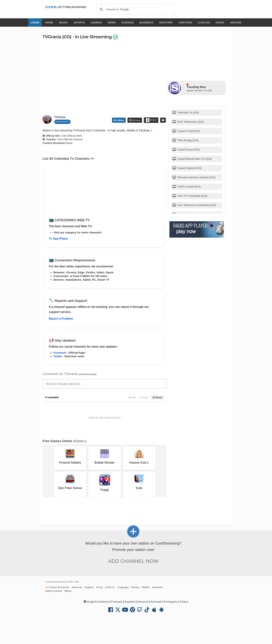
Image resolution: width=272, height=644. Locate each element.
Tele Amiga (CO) (188, 140)
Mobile (146, 587)
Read (69, 143)
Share (151, 120)
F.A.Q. (100, 587)
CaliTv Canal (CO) (189, 187)
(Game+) (80, 441)
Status (68, 591)
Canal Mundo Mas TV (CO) (194, 159)
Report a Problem (61, 319)
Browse (136, 120)
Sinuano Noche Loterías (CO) (196, 177)
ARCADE (236, 22)
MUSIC (63, 22)
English (92, 602)
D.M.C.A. (110, 587)
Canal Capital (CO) (189, 168)
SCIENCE (128, 22)
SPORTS (79, 22)
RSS (47, 587)
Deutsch (143, 602)
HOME (49, 22)
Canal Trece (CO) (188, 149)
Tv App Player (58, 239)
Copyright (123, 587)
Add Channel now (133, 561)
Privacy (135, 587)
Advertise (157, 587)
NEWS (112, 22)
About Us (77, 587)
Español (130, 602)
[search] (135, 9)
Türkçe (184, 602)
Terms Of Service (59, 587)
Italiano (104, 602)
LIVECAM (204, 22)
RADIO (220, 22)
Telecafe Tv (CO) (188, 112)
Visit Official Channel (70, 139)
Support (89, 587)
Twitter (58, 356)
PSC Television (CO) (190, 122)
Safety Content (54, 591)
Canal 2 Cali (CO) (188, 131)
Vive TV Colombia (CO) (192, 196)
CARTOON (185, 22)
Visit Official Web (72, 136)
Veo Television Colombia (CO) (196, 205)
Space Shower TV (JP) (199, 90)
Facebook (60, 353)
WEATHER (166, 22)
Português (170, 602)
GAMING (96, 22)
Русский (156, 602)
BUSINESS (147, 22)
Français (117, 602)
